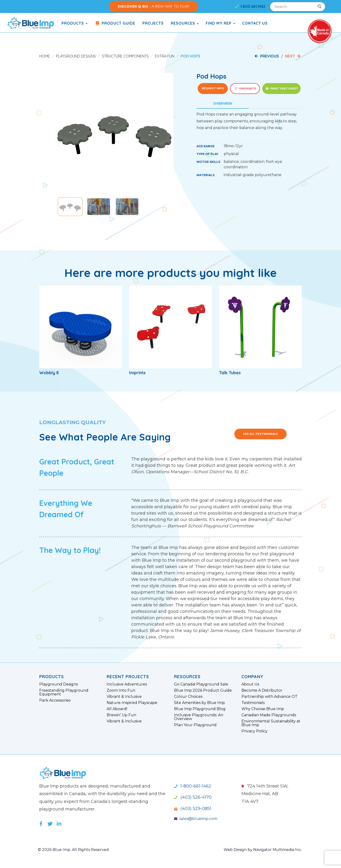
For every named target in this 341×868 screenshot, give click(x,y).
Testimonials (253, 703)
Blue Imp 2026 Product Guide (203, 690)
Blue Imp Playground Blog (200, 709)
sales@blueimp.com (196, 819)
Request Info (213, 88)
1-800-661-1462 (193, 786)
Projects (153, 23)
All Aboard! (117, 709)
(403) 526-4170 (193, 797)
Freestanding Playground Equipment (64, 692)
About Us (250, 684)
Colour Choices (188, 697)
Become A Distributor (262, 690)
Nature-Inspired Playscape (132, 703)
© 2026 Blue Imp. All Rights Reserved (73, 850)
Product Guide (115, 23)
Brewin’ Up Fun (121, 715)
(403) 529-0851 (193, 809)
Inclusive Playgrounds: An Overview (199, 717)
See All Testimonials (260, 434)
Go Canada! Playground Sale (201, 684)
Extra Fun (165, 56)
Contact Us (255, 23)
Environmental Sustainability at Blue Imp (271, 723)
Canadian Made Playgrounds (269, 715)
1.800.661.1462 (250, 6)
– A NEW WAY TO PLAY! (154, 6)
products (74, 23)
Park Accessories (55, 700)
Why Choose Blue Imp (263, 709)
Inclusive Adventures (127, 684)
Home (45, 56)
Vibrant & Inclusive (124, 697)
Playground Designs (76, 56)
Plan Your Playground (195, 725)
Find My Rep (220, 23)
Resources (185, 23)
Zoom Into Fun (121, 690)
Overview (223, 103)
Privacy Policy (254, 731)
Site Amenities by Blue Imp (199, 703)
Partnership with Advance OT (269, 697)
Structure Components (125, 56)
